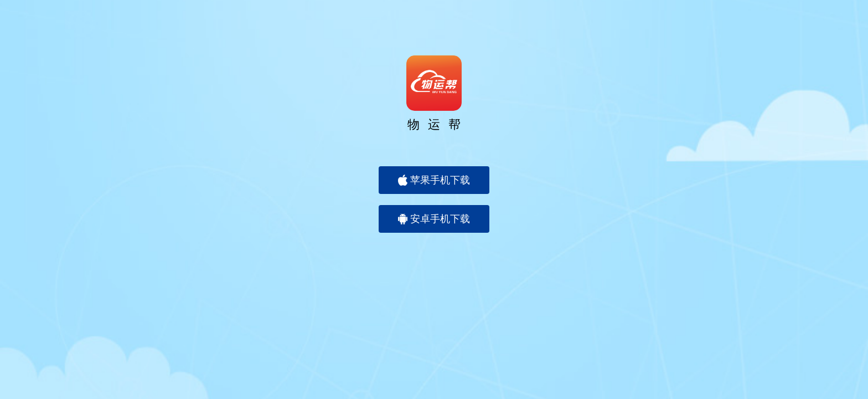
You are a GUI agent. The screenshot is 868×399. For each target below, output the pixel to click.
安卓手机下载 (434, 219)
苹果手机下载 (434, 180)
